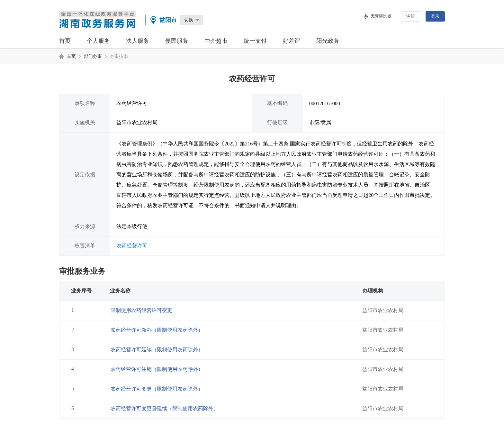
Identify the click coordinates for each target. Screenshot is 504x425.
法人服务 (138, 41)
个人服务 (98, 41)
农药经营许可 (132, 246)
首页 (65, 41)
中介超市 (216, 41)
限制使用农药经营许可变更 (141, 310)
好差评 (292, 41)
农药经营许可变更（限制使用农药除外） (157, 389)
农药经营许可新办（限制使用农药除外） (157, 330)
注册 (410, 16)
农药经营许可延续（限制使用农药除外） (157, 350)
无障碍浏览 (381, 16)
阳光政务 (328, 41)
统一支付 (255, 41)
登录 (435, 16)
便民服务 (177, 41)
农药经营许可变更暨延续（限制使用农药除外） (165, 408)
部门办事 (93, 56)
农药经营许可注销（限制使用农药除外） (157, 369)
